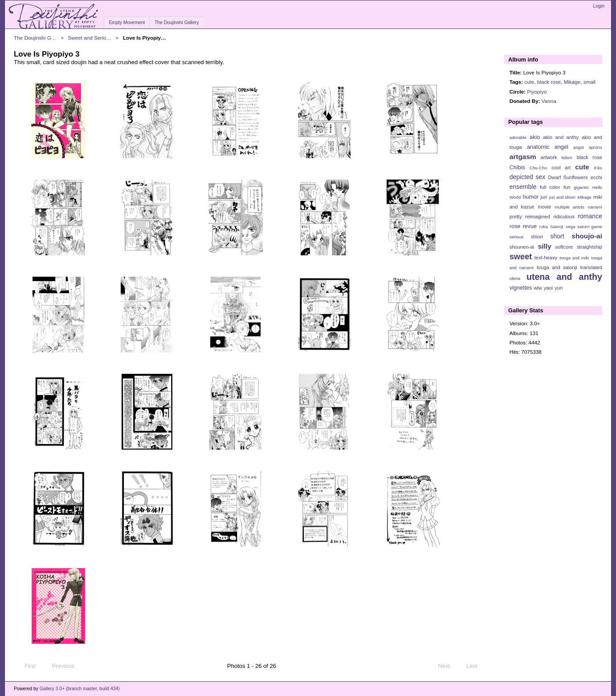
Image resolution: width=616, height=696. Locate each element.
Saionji (557, 227)
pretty (516, 217)
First (26, 666)
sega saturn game (584, 227)
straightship (589, 247)
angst (579, 147)
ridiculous (564, 217)
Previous (59, 666)
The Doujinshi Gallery (177, 23)
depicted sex (528, 177)
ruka (544, 227)
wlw (538, 288)
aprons (596, 147)
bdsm (567, 158)
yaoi (549, 288)
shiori (537, 237)
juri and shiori (562, 197)
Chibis (517, 168)
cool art (561, 168)
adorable (518, 137)
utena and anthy (564, 277)
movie (544, 207)
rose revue (523, 226)
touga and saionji (557, 267)
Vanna (549, 101)
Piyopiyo (537, 92)
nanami (595, 207)
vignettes (521, 288)
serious (517, 237)
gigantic (581, 187)
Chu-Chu (538, 168)
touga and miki (574, 258)
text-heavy (546, 258)
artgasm (523, 157)
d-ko (598, 168)
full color (550, 187)
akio (535, 137)
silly (545, 246)
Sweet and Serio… (90, 38)
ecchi (596, 177)
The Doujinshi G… (35, 38)
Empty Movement (127, 23)
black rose (549, 82)
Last (476, 666)
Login (599, 6)
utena (515, 278)
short (557, 236)
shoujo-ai (587, 236)
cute (529, 82)
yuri (559, 288)
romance (590, 216)
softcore (564, 247)
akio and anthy (561, 137)
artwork (549, 157)
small (589, 82)
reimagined (538, 217)
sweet (521, 256)
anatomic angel (548, 147)
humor (530, 197)
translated (591, 267)
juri (544, 197)
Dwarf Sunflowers (568, 177)
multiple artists (569, 207)
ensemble (523, 187)
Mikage (572, 82)
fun (567, 187)
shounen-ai (522, 247)
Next (448, 666)
